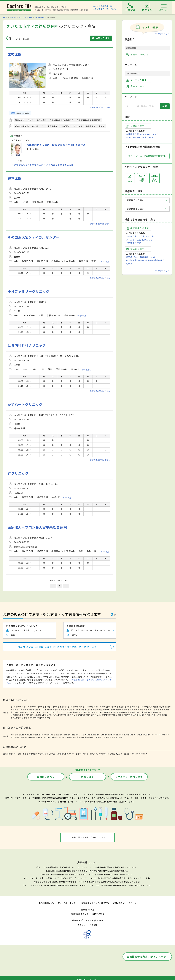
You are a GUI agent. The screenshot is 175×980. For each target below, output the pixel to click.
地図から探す (103, 38)
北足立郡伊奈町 (85, 712)
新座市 (143, 710)
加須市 (38, 710)
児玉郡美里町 (127, 715)
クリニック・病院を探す (129, 777)
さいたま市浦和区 (103, 707)
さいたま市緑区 (131, 707)
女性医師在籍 (132, 134)
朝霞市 (124, 710)
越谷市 (102, 710)
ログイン (82, 925)
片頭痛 (129, 263)
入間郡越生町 (122, 712)
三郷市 (21, 712)
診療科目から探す (138, 55)
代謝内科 (24, 737)
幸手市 (40, 712)
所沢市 (25, 710)
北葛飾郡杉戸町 (30, 718)
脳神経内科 (72, 737)
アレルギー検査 (134, 240)
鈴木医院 (15, 178)
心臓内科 (104, 735)
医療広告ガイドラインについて (95, 903)
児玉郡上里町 (150, 715)
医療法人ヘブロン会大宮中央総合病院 (37, 527)
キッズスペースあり (149, 134)
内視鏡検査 (131, 236)
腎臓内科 (67, 735)
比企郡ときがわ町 (52, 715)
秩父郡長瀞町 (89, 715)
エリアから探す (136, 80)
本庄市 (44, 710)
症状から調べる (46, 777)
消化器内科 (19, 735)
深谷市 (84, 710)
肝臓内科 (100, 737)
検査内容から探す (138, 228)
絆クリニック (18, 473)
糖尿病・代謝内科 (36, 737)
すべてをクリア (162, 34)
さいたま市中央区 (75, 707)
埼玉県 (13, 17)
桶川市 (149, 710)
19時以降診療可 (134, 137)
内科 (13, 735)
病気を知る (88, 777)
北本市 (161, 710)
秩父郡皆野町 (77, 715)
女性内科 (63, 737)
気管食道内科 (38, 735)
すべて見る (105, 262)
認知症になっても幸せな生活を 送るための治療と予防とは (44, 165)
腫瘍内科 (120, 735)
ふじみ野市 (67, 712)
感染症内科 (129, 735)
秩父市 (19, 710)
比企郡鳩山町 (39, 715)
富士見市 (14, 712)
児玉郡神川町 (138, 715)
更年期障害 (131, 260)
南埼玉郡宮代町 (17, 718)
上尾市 (90, 710)
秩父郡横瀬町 (66, 715)
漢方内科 (147, 735)
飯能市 (32, 710)
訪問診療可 (148, 137)
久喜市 (155, 710)
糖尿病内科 (95, 735)
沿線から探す (135, 86)
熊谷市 (162, 707)
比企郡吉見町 (28, 715)
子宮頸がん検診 (134, 243)
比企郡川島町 (16, 715)
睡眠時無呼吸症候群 (155, 260)
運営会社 (133, 903)
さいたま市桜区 (89, 707)
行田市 (13, 710)
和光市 (137, 710)
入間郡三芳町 (97, 712)
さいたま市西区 (17, 707)
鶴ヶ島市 (46, 712)
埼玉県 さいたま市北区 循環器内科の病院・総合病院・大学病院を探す (57, 647)
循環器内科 (40, 17)
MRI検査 (150, 236)
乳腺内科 (108, 737)
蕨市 (107, 710)
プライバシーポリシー (68, 903)
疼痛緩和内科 (90, 737)
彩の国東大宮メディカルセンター (34, 237)
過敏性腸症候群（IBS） (145, 257)
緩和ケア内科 (117, 737)
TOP (5, 17)
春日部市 (59, 710)
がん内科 (47, 737)
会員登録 (93, 925)
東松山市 (51, 710)
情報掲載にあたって (80, 914)
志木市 (130, 710)
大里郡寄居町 (162, 715)
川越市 (156, 707)
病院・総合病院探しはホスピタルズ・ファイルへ (104, 7)
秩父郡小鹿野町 (101, 715)
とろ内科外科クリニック (27, 345)
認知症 (129, 257)
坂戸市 (33, 712)
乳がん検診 (147, 240)
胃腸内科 (28, 735)
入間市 (118, 710)
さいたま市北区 (25, 17)
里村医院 (15, 54)
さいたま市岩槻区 (145, 707)
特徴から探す (135, 126)
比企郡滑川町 (134, 712)
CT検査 (141, 236)
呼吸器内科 (49, 735)
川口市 (168, 707)
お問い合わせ (119, 903)
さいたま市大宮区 (45, 707)
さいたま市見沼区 (60, 707)
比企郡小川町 (157, 712)
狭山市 (66, 710)
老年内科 (80, 737)
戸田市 (112, 710)
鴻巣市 (78, 710)
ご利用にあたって (46, 903)
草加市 (96, 710)
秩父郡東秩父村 (115, 715)
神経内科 (75, 735)
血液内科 (112, 735)
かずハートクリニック (25, 404)
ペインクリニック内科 (160, 735)
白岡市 (75, 712)
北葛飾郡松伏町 (44, 718)
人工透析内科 (85, 735)
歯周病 (141, 260)
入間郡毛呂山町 (110, 712)
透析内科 (55, 737)
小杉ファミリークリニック (29, 291)
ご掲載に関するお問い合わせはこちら (88, 837)
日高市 (53, 712)
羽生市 (72, 710)
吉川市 (59, 712)
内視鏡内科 (138, 735)
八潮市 (167, 710)
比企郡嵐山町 (145, 712)
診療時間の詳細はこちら (100, 107)
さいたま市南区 (118, 707)
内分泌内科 (15, 737)
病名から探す (135, 249)
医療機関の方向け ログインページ (147, 956)
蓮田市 (27, 712)
